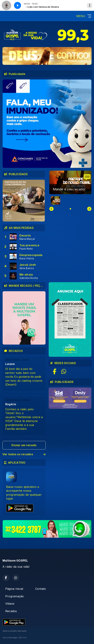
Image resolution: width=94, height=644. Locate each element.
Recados (11, 611)
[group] (70, 182)
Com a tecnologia (15, 638)
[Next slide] (89, 209)
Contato (41, 589)
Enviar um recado (24, 445)
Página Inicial (14, 589)
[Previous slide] (51, 209)
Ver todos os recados (24, 454)
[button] (55, 200)
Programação (15, 596)
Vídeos (10, 604)
